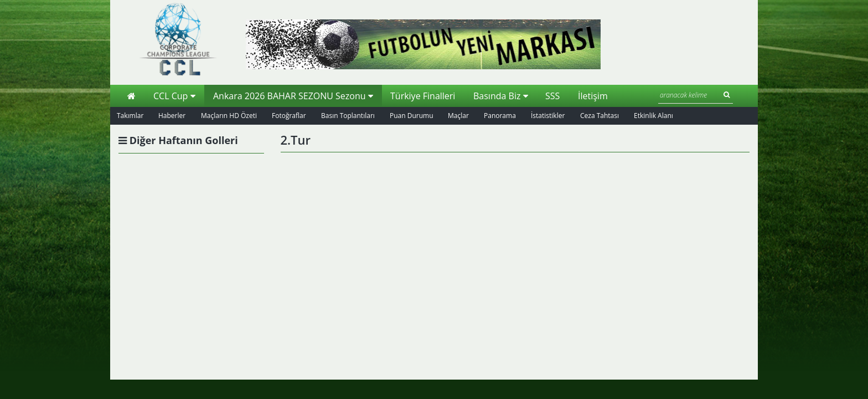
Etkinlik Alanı (653, 116)
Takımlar (130, 116)
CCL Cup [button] (174, 96)
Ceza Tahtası (600, 116)
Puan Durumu (412, 116)
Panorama (500, 116)
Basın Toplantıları (348, 116)
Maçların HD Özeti (229, 116)
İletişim (593, 96)
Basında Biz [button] (501, 96)
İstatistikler (548, 116)
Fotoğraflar (289, 116)
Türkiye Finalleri (423, 96)
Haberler (172, 116)
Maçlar (458, 116)
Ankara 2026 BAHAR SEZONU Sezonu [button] (293, 96)
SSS (552, 96)
